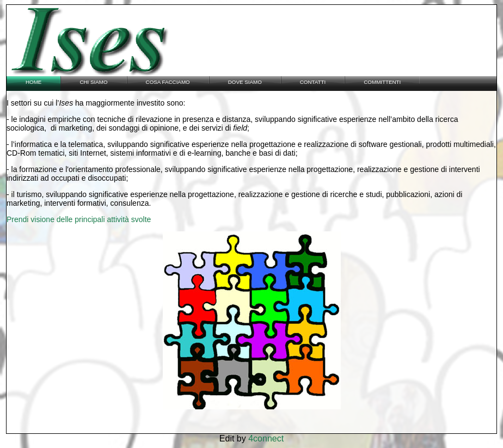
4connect (266, 438)
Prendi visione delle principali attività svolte (79, 219)
